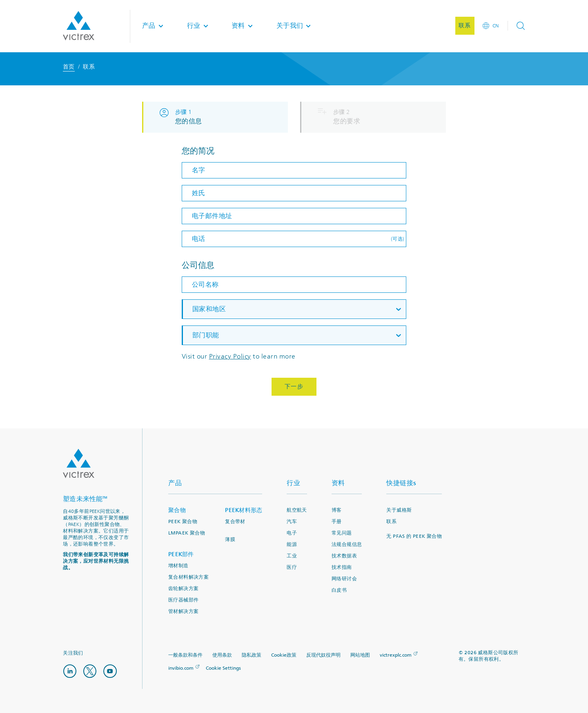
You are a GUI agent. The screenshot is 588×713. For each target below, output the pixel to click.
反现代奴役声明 (323, 655)
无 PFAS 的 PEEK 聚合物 (414, 536)
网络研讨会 (344, 579)
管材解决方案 (183, 612)
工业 (292, 556)
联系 (391, 522)
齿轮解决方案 (183, 589)
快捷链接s (401, 483)
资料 (338, 483)
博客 (337, 510)
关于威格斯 (399, 510)
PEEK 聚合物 (183, 522)
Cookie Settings (223, 668)
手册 (337, 522)
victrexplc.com (396, 655)
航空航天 (297, 510)
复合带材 (235, 522)
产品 (175, 483)
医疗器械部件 (183, 600)
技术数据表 (344, 556)
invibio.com (181, 668)
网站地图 (360, 655)
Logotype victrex (79, 26)
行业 (293, 483)
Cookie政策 (284, 655)
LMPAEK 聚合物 (187, 533)
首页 (69, 67)
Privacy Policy (230, 356)
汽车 (292, 522)
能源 (292, 545)
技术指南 (342, 567)
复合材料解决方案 (188, 577)
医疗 (292, 567)
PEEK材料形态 (244, 510)
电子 (292, 533)
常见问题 (342, 533)
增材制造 (178, 566)
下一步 (294, 387)
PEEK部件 (181, 554)
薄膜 (230, 540)
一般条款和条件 (185, 655)
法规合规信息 (347, 545)
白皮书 (339, 590)
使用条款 (222, 655)
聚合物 (177, 510)
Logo (79, 463)
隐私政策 (252, 655)
